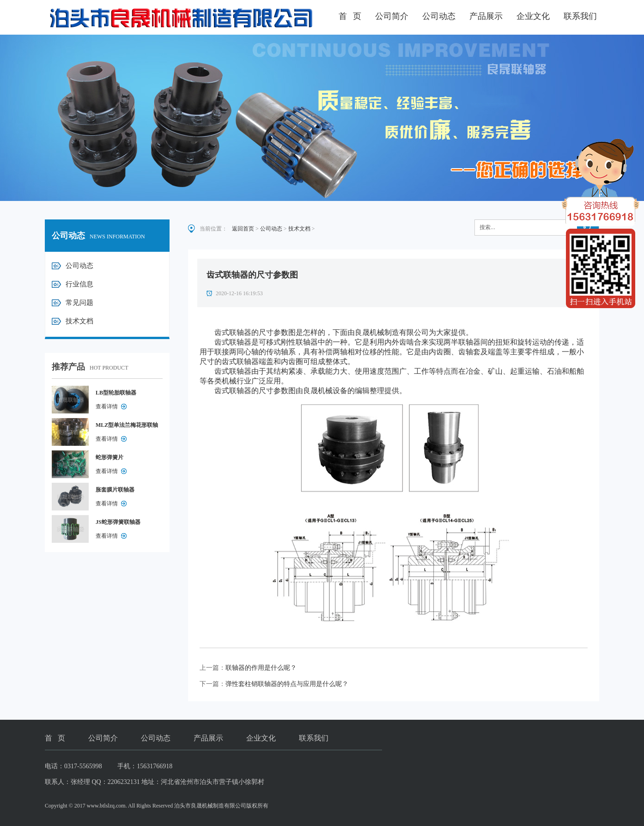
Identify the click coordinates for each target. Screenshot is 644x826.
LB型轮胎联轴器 (116, 393)
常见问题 (79, 303)
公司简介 (392, 16)
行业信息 (79, 284)
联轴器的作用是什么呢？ (261, 668)
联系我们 (580, 16)
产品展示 (486, 16)
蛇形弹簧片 (109, 457)
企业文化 (533, 16)
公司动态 (439, 16)
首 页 (350, 16)
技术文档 (79, 321)
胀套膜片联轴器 (115, 490)
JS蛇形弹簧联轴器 (118, 522)
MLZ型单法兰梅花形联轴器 (127, 427)
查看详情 (107, 407)
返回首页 (243, 229)
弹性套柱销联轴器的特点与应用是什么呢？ (287, 684)
